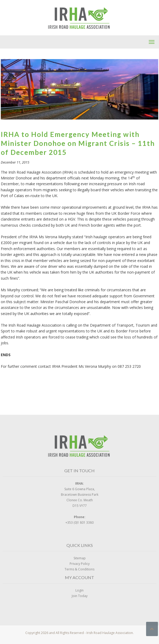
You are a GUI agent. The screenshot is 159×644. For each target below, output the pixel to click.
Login (79, 590)
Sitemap (80, 558)
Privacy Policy (80, 564)
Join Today (80, 596)
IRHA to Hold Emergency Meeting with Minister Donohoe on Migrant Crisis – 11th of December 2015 (78, 143)
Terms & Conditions (79, 569)
